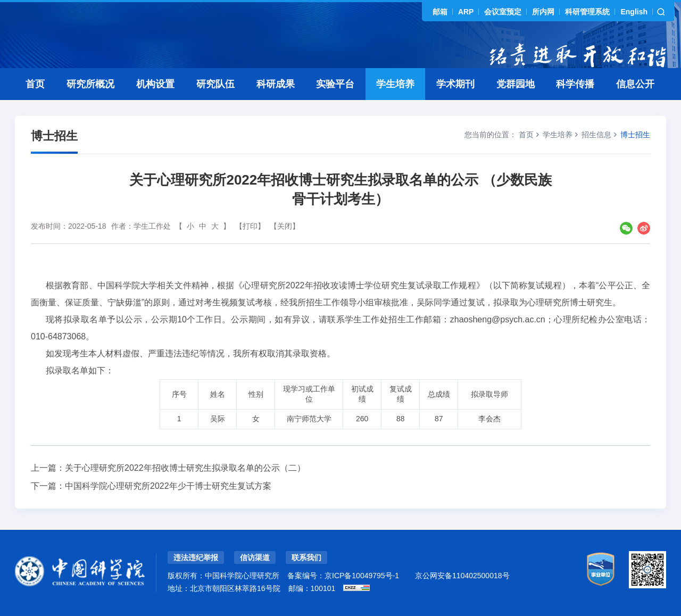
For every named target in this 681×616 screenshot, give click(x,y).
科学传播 (575, 84)
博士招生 (635, 135)
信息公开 (635, 84)
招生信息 (596, 135)
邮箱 (440, 12)
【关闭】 (285, 226)
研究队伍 (215, 84)
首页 (35, 84)
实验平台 (335, 84)
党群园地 (516, 84)
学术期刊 (455, 84)
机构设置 (155, 84)
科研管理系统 (587, 12)
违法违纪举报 (196, 557)
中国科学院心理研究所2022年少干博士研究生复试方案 (168, 486)
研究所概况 (90, 84)
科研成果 (276, 84)
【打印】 (250, 226)
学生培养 (395, 84)
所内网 (543, 12)
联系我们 (306, 557)
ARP (466, 12)
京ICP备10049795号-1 (362, 576)
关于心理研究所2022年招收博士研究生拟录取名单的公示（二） (185, 468)
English (634, 12)
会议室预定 (503, 12)
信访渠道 (255, 557)
